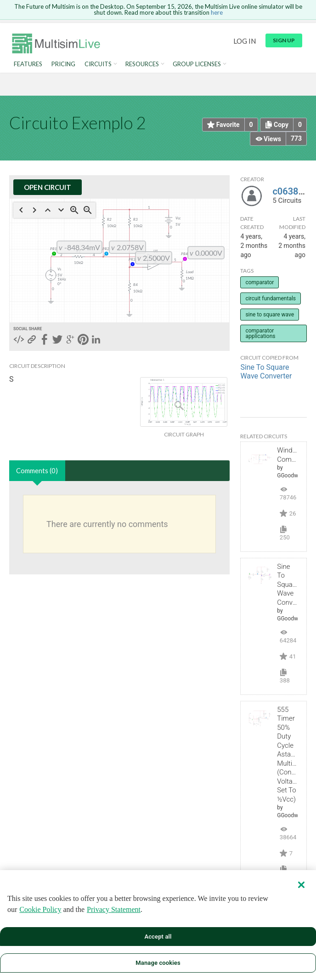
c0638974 (293, 191)
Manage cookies (158, 963)
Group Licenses (197, 64)
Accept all (158, 937)
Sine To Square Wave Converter (266, 372)
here (217, 12)
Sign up (284, 40)
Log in (245, 41)
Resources (142, 64)
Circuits (98, 64)
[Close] (301, 885)
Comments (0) (37, 470)
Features (28, 64)
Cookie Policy (40, 909)
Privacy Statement (114, 909)
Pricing (63, 64)
